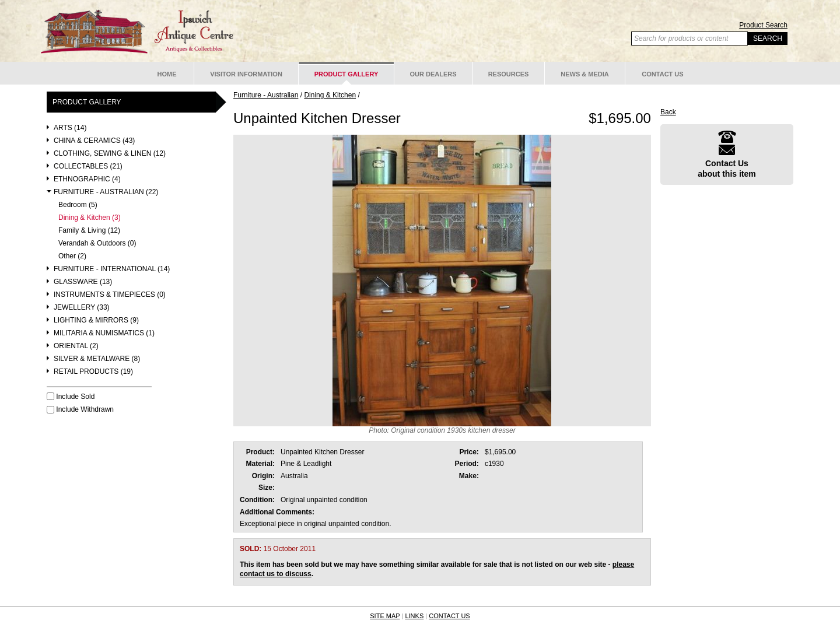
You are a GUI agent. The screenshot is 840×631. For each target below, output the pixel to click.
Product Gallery (346, 74)
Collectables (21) (88, 166)
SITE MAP (385, 616)
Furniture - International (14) (112, 269)
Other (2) (72, 256)
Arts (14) (70, 128)
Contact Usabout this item (727, 154)
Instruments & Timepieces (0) (110, 295)
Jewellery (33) (82, 308)
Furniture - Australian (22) (106, 192)
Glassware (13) (83, 282)
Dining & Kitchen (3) (90, 218)
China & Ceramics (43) (94, 141)
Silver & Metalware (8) (97, 359)
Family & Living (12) (89, 231)
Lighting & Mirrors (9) (96, 320)
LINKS (414, 616)
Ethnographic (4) (87, 179)
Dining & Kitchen (330, 95)
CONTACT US (449, 616)
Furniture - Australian (266, 95)
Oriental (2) (76, 346)
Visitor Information (246, 74)
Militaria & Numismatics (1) (104, 333)
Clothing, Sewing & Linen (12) (110, 154)
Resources (509, 74)
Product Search (763, 25)
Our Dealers (433, 74)
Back (668, 112)
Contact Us (662, 74)
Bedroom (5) (78, 205)
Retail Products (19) (93, 372)
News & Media (585, 74)
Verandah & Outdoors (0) (97, 243)
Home (167, 74)
